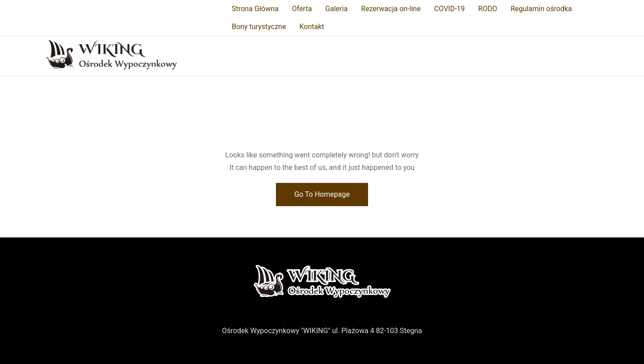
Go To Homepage (322, 194)
